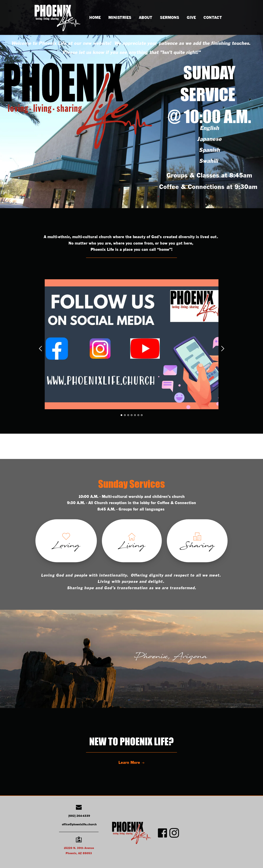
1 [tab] (121, 415)
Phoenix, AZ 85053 (79, 853)
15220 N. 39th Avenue (79, 848)
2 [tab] (125, 415)
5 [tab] (135, 415)
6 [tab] (138, 415)
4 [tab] (132, 415)
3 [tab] (128, 415)
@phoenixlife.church (83, 825)
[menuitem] (95, 18)
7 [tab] (142, 415)
